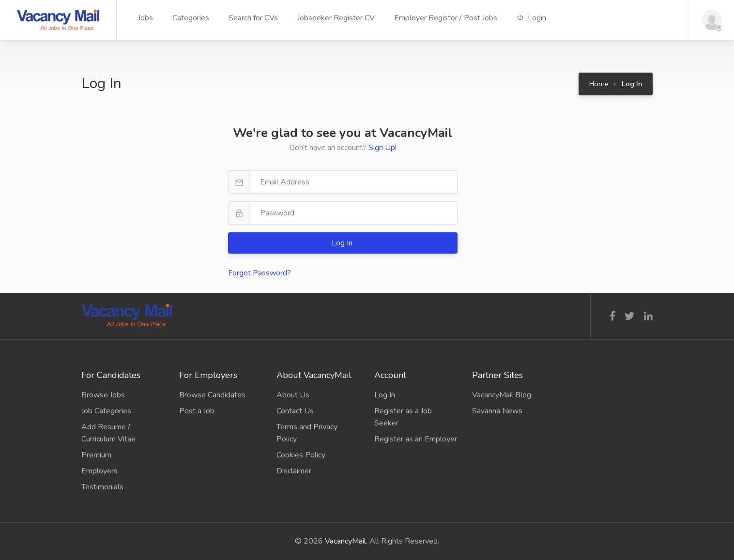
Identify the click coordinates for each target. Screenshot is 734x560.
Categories (191, 18)
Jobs (145, 18)
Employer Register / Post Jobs (446, 18)
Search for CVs (253, 18)
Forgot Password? (260, 273)
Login (531, 18)
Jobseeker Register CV (336, 18)
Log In (343, 243)
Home (599, 84)
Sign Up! (382, 148)
